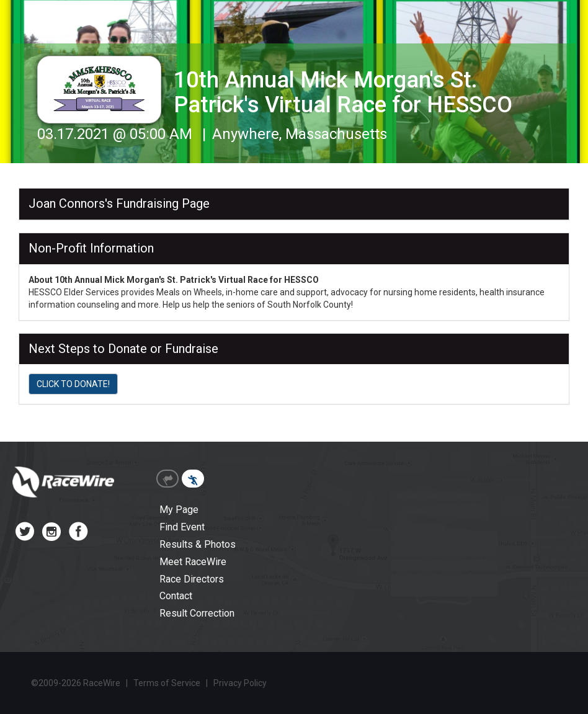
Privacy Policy (240, 683)
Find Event (182, 527)
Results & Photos (198, 544)
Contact (176, 596)
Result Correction (197, 613)
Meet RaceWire (193, 562)
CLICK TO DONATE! (73, 384)
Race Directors (192, 579)
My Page (179, 510)
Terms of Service (167, 683)
